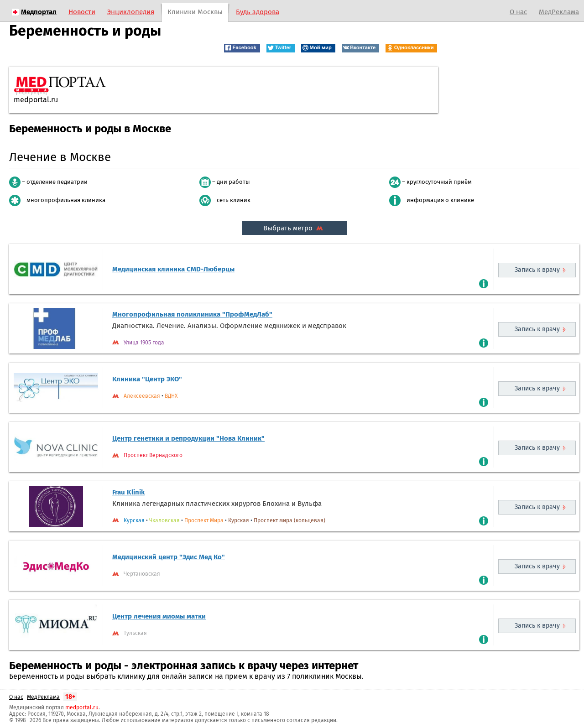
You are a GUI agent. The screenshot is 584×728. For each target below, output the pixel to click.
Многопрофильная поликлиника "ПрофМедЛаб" (192, 314)
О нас (518, 12)
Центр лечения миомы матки (159, 616)
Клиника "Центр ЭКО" (147, 379)
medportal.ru (82, 707)
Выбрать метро (294, 228)
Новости (82, 12)
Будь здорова (258, 12)
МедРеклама (559, 12)
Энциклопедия (131, 12)
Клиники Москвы (195, 12)
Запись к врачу (537, 270)
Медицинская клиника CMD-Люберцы (173, 269)
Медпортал (39, 12)
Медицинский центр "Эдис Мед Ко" (169, 557)
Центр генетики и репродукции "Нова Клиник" (188, 438)
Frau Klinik (128, 492)
